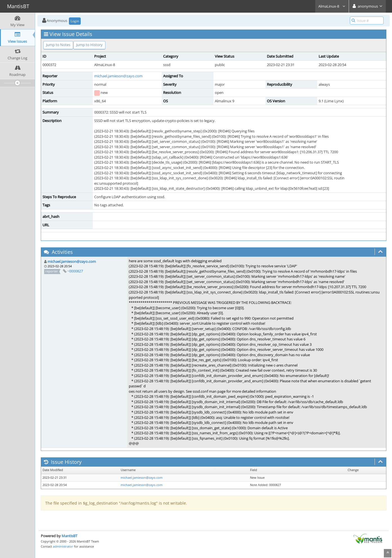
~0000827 (75, 271)
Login (75, 21)
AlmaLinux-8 (332, 6)
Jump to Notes (58, 45)
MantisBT (69, 536)
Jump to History (89, 45)
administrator (63, 546)
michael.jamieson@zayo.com (118, 76)
